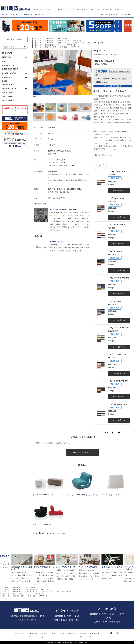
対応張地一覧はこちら (102, 155)
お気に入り (115, 14)
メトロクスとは (15, 14)
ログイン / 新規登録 (15, 40)
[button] (89, 75)
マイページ (104, 14)
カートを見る (126, 14)
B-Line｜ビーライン (58, 242)
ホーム (5, 14)
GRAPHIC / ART (9, 65)
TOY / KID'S (7, 85)
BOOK (5, 81)
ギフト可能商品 (8, 100)
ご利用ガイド (27, 14)
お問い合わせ (39, 14)
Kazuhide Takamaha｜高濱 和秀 (63, 210)
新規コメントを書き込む (82, 453)
